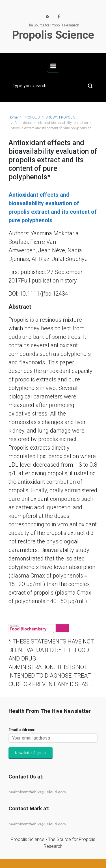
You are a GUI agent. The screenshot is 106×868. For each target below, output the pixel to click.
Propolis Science (53, 35)
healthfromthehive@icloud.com (37, 792)
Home (13, 117)
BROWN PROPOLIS (60, 117)
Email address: (22, 730)
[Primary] (53, 66)
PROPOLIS (32, 117)
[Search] (53, 86)
